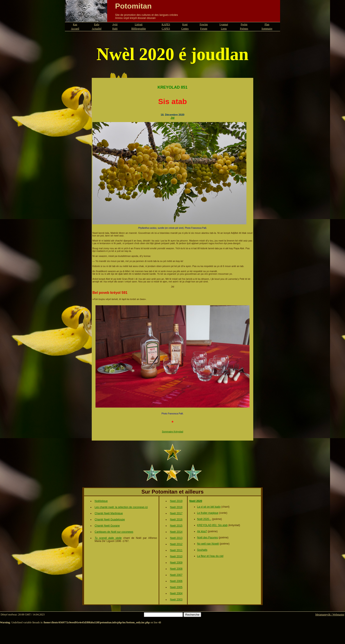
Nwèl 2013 (176, 538)
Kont (185, 24)
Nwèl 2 (174, 526)
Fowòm (204, 24)
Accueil (75, 29)
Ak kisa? (202, 531)
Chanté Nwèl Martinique (109, 513)
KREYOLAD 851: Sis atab (212, 525)
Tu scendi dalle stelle (108, 538)
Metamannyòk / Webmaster (330, 615)
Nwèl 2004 (176, 593)
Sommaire (267, 29)
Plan (267, 24)
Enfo (97, 24)
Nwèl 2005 (176, 587)
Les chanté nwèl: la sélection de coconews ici (121, 507)
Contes (185, 29)
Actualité (97, 29)
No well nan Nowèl (208, 544)
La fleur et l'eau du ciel (210, 556)
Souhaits (202, 550)
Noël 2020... (204, 519)
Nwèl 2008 (176, 569)
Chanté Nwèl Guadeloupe (110, 520)
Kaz (75, 24)
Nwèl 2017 (176, 513)
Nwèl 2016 (176, 520)
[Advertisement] (172, 634)
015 (180, 526)
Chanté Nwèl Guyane (107, 526)
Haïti (115, 29)
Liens (224, 29)
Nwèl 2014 (176, 532)
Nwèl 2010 (176, 556)
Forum (204, 29)
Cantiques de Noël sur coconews (114, 532)
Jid (172, 118)
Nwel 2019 (176, 501)
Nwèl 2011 (176, 550)
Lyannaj (224, 24)
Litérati (139, 24)
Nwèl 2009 (176, 563)
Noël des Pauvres (208, 538)
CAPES (166, 29)
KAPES (166, 24)
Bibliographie (139, 29)
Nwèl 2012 (176, 544)
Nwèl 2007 (176, 575)
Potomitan (133, 6)
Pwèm (244, 24)
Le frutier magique (208, 513)
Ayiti (115, 24)
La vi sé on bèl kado (209, 507)
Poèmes (244, 29)
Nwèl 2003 (176, 600)
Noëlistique (101, 501)
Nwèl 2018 (176, 507)
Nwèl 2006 (176, 581)
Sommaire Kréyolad (173, 432)
